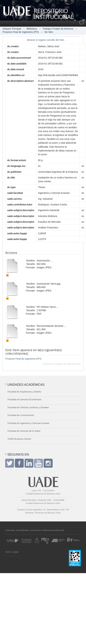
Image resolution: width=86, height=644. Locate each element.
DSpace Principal (12, 29)
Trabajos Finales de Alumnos (58, 29)
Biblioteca (32, 29)
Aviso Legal (12, 552)
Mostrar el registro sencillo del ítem (45, 40)
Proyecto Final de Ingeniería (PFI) (21, 32)
